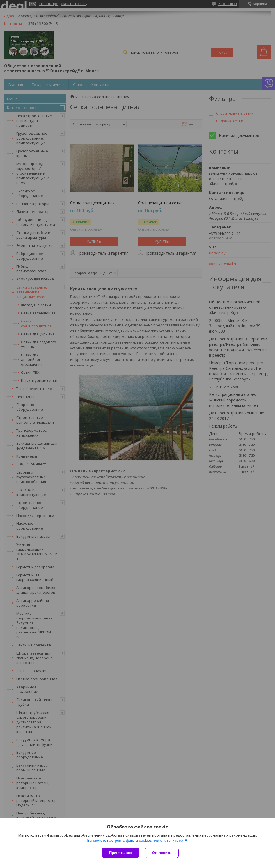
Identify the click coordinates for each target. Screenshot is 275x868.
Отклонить (162, 853)
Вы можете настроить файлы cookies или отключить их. (136, 840)
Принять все (121, 853)
